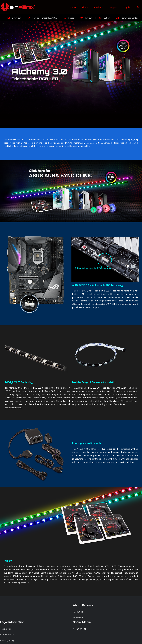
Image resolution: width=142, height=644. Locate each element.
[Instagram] (81, 629)
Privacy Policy (8, 640)
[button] (138, 7)
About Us (79, 612)
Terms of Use (8, 635)
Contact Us (79, 618)
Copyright (6, 629)
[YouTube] (85, 629)
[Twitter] (78, 629)
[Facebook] (74, 629)
